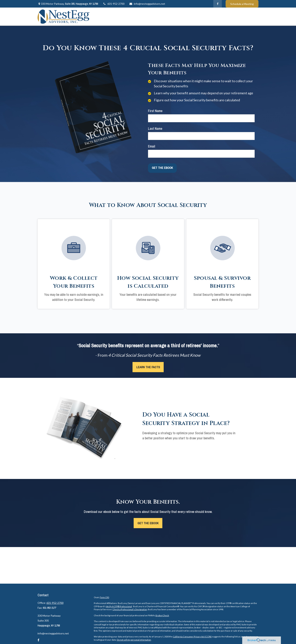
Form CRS (104, 597)
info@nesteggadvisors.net (147, 4)
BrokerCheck (162, 615)
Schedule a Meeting (242, 4)
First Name (155, 111)
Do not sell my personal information (134, 640)
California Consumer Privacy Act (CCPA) (192, 637)
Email (152, 146)
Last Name (155, 129)
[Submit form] (162, 168)
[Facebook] (218, 4)
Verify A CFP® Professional (119, 606)
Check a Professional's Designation (130, 609)
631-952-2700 (114, 4)
